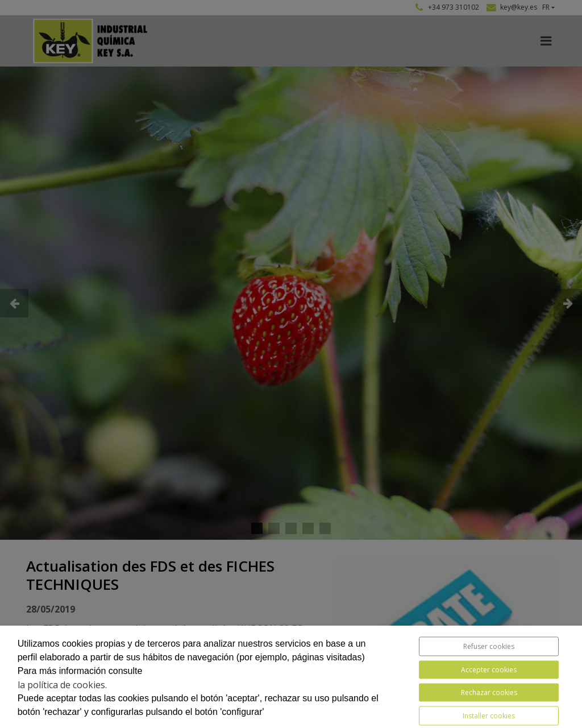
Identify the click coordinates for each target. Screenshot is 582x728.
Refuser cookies (489, 646)
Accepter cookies (489, 670)
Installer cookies (489, 716)
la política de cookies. (62, 685)
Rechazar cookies (489, 692)
